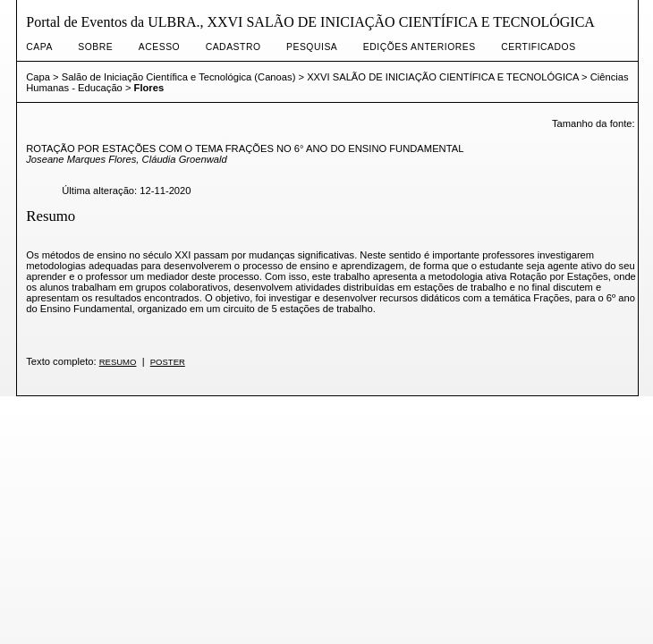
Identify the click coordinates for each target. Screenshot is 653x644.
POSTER (168, 362)
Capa (39, 47)
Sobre (95, 47)
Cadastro (233, 47)
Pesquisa (312, 47)
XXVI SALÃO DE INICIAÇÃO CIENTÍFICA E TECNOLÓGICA (443, 77)
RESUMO (118, 362)
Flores (149, 88)
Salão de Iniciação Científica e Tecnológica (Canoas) (179, 77)
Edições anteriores (420, 47)
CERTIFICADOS (538, 47)
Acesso (159, 47)
